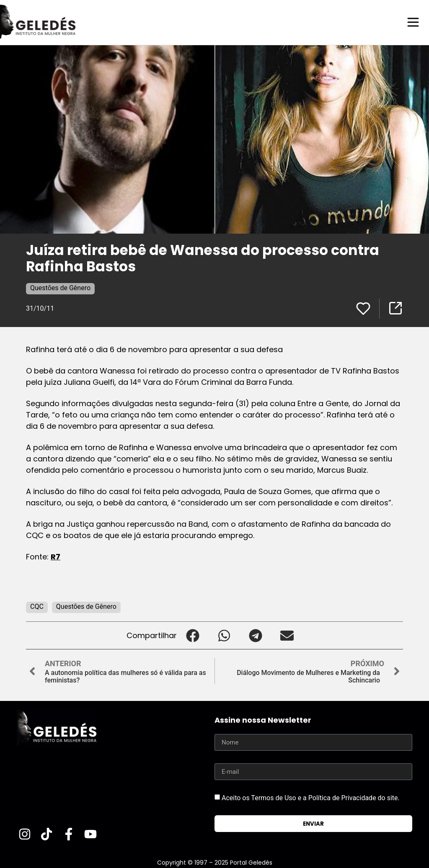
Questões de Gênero (60, 287)
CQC (37, 606)
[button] (193, 635)
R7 (56, 556)
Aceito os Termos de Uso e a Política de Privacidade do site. (311, 797)
